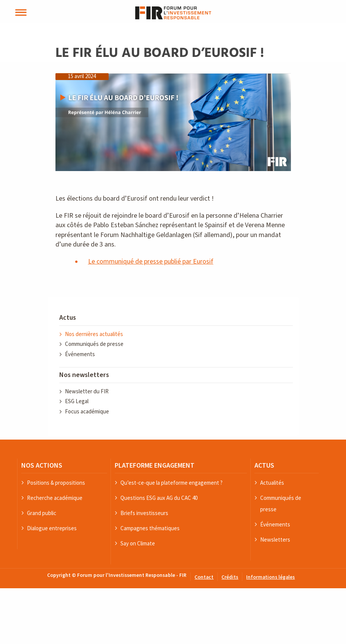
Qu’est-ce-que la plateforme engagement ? (171, 483)
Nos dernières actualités (94, 334)
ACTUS (264, 465)
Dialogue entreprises (52, 528)
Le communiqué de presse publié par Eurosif (151, 262)
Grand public (42, 513)
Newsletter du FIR (87, 392)
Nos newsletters (84, 375)
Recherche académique (55, 498)
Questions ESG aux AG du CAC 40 (159, 498)
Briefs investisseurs (144, 513)
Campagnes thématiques (150, 528)
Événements (80, 354)
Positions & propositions (56, 483)
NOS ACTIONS (42, 465)
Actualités (272, 483)
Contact (204, 577)
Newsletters (275, 540)
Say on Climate (138, 543)
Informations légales (270, 577)
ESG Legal (77, 401)
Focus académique (87, 412)
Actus (68, 318)
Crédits (230, 577)
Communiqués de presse (94, 344)
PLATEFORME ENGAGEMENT (155, 465)
